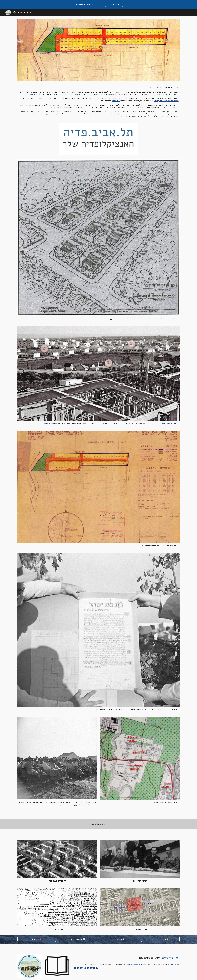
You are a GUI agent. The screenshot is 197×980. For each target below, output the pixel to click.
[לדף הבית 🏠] (36, 939)
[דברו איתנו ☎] (119, 939)
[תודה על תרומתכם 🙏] (160, 939)
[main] (98, 102)
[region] (99, 4)
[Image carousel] (98, 139)
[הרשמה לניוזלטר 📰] (78, 939)
